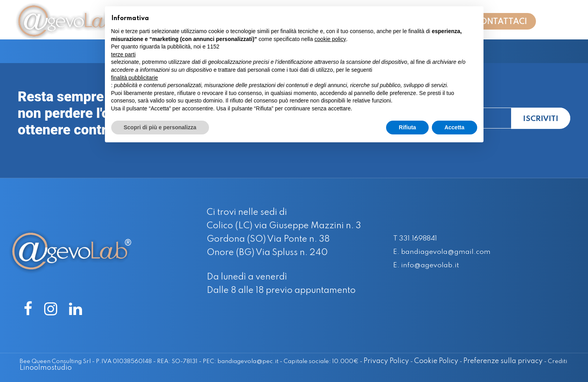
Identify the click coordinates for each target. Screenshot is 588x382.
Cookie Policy (424, 361)
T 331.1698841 (420, 239)
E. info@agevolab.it (432, 265)
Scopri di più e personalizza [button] (160, 127)
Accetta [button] (455, 127)
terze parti (123, 54)
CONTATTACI (501, 24)
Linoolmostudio (46, 367)
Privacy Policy (374, 361)
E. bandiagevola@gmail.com (451, 252)
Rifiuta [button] (407, 127)
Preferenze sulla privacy (490, 361)
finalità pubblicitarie (135, 78)
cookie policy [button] (330, 39)
